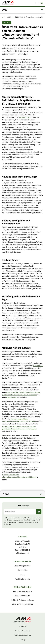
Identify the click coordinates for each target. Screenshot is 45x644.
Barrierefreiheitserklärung (23, 635)
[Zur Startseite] (8, 3)
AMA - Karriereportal (23, 596)
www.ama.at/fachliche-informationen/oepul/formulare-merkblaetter (19, 476)
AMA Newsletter (23, 506)
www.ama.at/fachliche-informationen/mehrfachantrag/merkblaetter (19, 420)
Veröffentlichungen (23, 579)
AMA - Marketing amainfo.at (23, 604)
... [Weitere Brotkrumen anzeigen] (2, 17)
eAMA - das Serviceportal (22, 591)
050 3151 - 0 (26, 550)
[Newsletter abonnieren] (39, 512)
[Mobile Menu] (37, 3)
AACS (22, 575)
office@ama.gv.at (23, 553)
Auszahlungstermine (23, 566)
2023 (9, 17)
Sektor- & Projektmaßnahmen (23, 600)
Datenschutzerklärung (23, 631)
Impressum (22, 626)
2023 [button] (5, 10)
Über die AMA (22, 570)
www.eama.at (24, 117)
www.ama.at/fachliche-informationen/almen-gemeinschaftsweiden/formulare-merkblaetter (21, 394)
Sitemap (23, 640)
